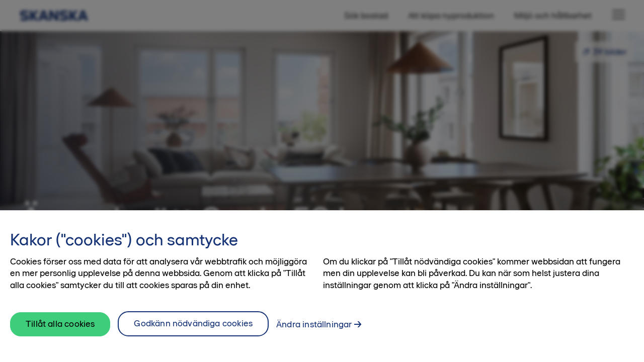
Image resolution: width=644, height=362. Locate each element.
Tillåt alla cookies (60, 324)
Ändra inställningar (314, 324)
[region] (322, 286)
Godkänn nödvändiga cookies (193, 323)
